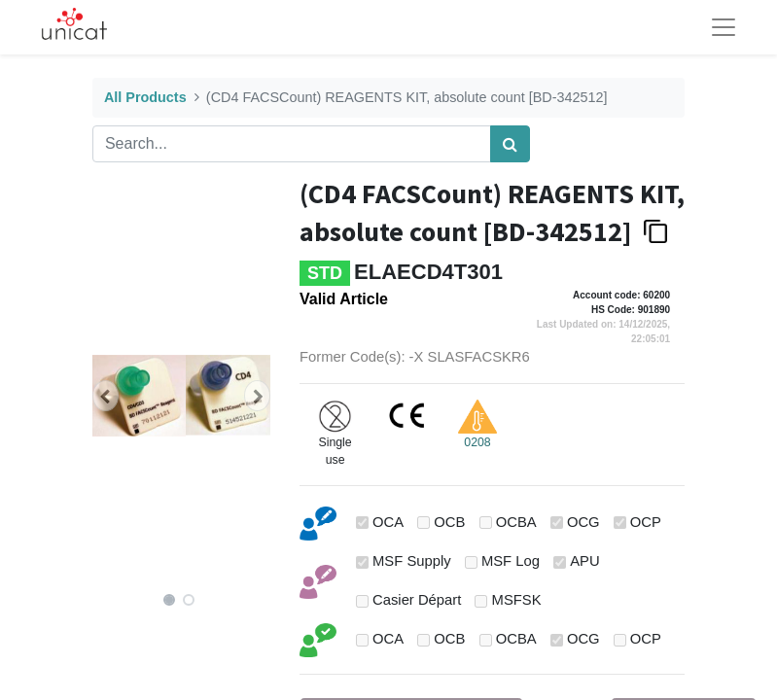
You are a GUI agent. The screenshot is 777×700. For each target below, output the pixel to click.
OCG (583, 522)
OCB (449, 522)
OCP (646, 522)
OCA (388, 522)
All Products (145, 97)
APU (584, 561)
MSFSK (517, 600)
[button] (106, 396)
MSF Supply (412, 561)
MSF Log (511, 561)
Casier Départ (417, 600)
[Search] (510, 144)
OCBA (516, 522)
